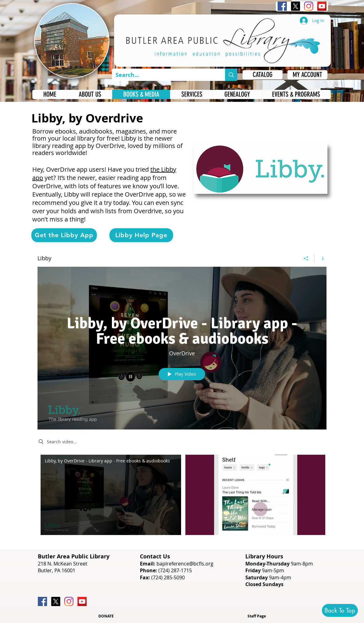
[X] (295, 6)
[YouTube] (322, 6)
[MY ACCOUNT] (307, 75)
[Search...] (164, 75)
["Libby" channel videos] (182, 496)
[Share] (306, 258)
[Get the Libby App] (64, 235)
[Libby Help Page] (141, 235)
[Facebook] (282, 6)
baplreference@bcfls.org (185, 564)
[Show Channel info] (320, 258)
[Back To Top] (340, 610)
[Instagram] (309, 6)
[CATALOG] (263, 75)
